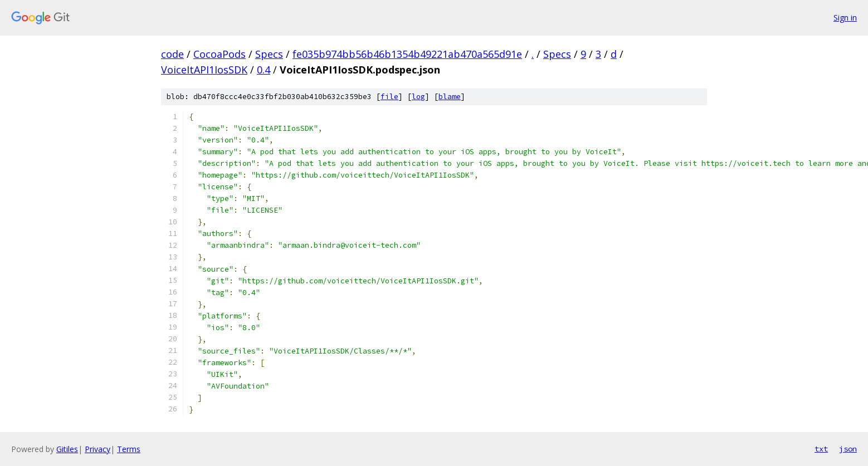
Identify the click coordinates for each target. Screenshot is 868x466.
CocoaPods (220, 54)
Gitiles (67, 449)
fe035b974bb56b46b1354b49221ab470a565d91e (407, 54)
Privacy (97, 449)
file (389, 97)
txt (821, 449)
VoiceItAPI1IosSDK (204, 70)
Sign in (845, 18)
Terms (129, 449)
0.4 (264, 70)
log (418, 97)
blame (450, 97)
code (172, 54)
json (848, 449)
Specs (269, 54)
